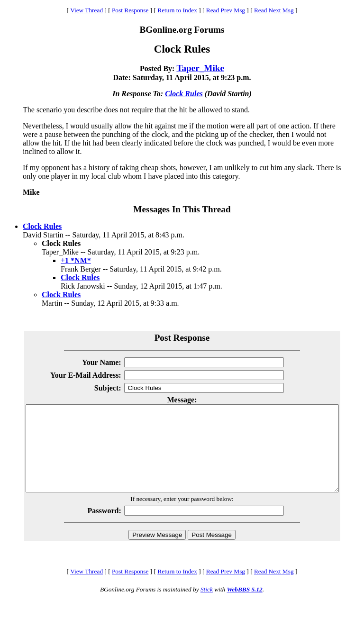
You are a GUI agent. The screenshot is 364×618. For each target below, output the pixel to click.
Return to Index (177, 10)
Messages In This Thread (182, 209)
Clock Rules (184, 94)
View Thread (86, 10)
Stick (207, 606)
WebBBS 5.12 (244, 606)
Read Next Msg (274, 10)
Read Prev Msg (226, 10)
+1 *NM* (76, 260)
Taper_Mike (200, 68)
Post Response (130, 10)
